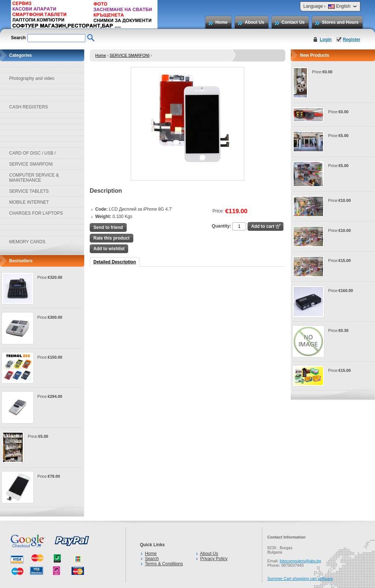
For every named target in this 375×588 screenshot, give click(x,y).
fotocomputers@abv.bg (300, 561)
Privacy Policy (214, 559)
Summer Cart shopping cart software (300, 578)
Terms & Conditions (164, 564)
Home (221, 22)
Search (152, 559)
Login (326, 40)
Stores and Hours (340, 22)
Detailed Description (115, 262)
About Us (254, 22)
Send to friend (108, 228)
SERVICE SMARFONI (129, 55)
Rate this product (112, 238)
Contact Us (293, 22)
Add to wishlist (109, 249)
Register (352, 40)
